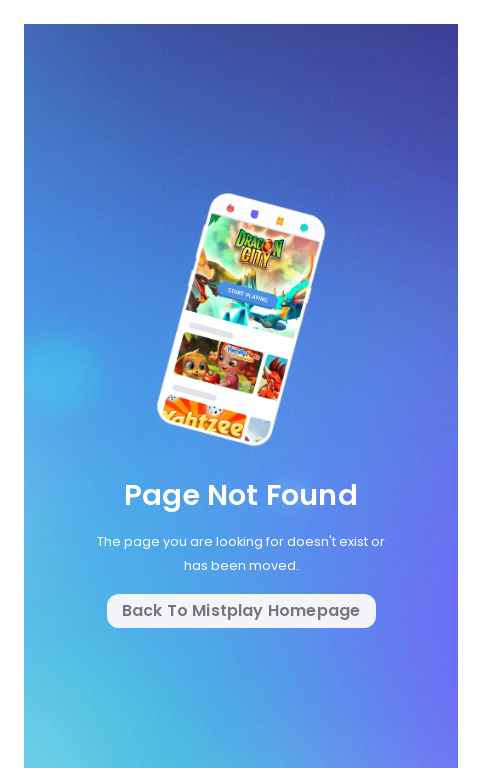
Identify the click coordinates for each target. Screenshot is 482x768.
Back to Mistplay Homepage (241, 610)
